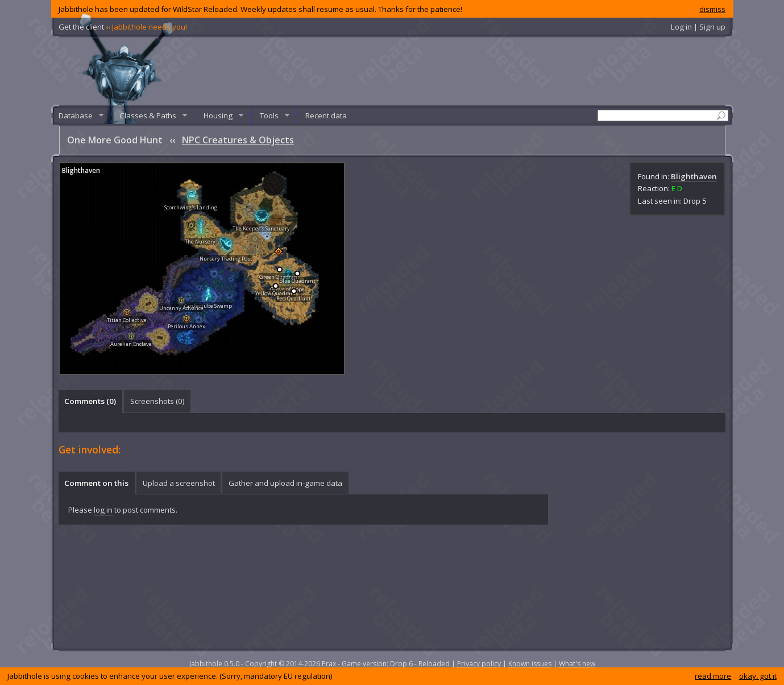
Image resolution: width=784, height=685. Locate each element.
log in (103, 510)
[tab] (90, 401)
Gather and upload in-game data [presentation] (285, 483)
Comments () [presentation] (90, 401)
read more (713, 676)
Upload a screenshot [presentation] (179, 483)
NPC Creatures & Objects (238, 140)
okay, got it (758, 676)
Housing (218, 115)
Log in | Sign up (698, 27)
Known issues (530, 664)
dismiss (712, 9)
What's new (577, 664)
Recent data (326, 115)
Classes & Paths (148, 115)
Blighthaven (694, 176)
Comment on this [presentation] (96, 483)
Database (76, 115)
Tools (269, 115)
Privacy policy (479, 664)
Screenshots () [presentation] (157, 401)
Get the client (123, 27)
